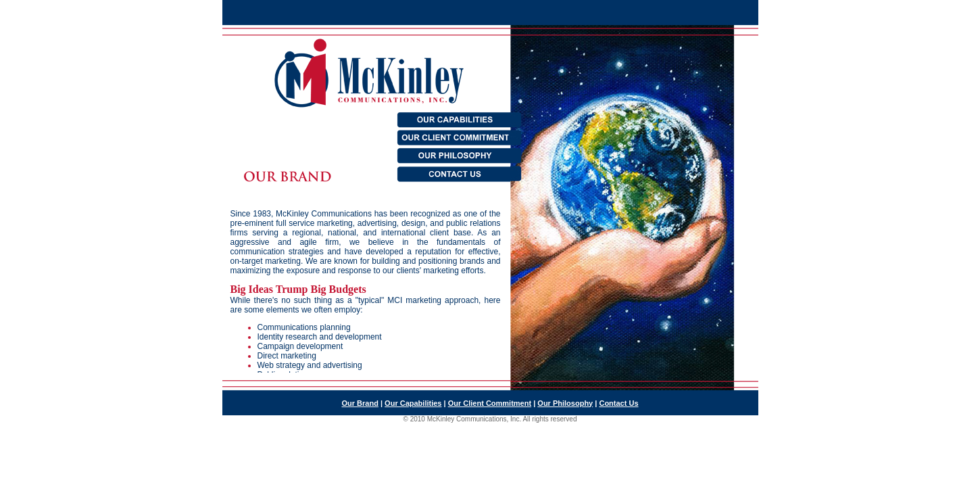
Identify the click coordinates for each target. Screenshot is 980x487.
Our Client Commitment (490, 403)
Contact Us (618, 403)
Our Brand (360, 403)
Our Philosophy (565, 403)
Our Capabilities (413, 403)
